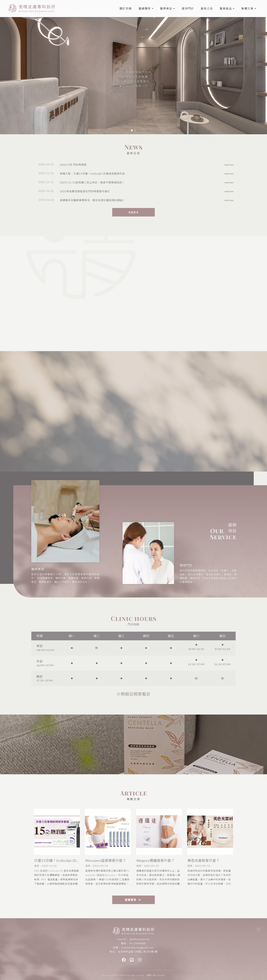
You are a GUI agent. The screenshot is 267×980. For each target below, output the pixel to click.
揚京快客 (120, 975)
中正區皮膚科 (131, 925)
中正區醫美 (146, 925)
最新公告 (207, 8)
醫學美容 (166, 8)
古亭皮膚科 (159, 925)
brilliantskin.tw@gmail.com (138, 947)
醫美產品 (226, 8)
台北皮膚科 (106, 925)
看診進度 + (129, 429)
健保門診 (188, 8)
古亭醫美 (171, 925)
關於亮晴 (126, 8)
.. (145, 975)
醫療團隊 (145, 8)
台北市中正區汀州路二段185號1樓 (138, 952)
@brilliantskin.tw (139, 939)
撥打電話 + (172, 429)
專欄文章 (247, 8)
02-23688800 (138, 943)
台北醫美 (118, 925)
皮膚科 (95, 925)
